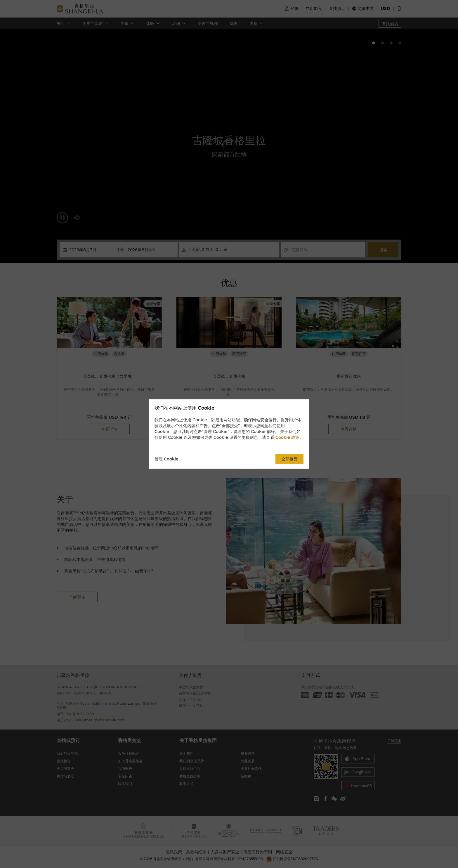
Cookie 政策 (287, 437)
